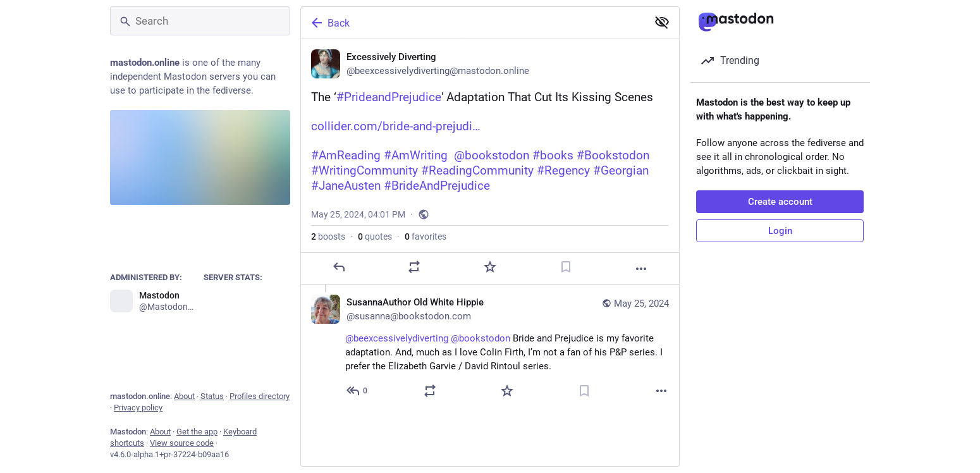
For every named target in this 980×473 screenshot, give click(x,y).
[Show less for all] (662, 22)
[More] (641, 269)
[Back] (473, 23)
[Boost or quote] (414, 267)
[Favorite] (490, 267)
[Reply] (339, 267)
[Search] (200, 21)
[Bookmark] (566, 267)
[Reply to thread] (358, 391)
